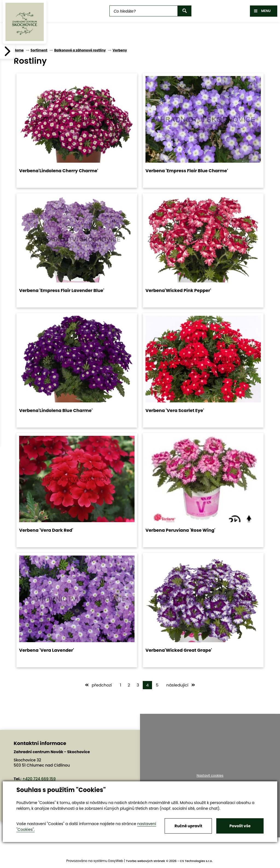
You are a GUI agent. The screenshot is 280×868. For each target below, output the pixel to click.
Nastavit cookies (210, 776)
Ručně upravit (188, 826)
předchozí (98, 685)
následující (181, 685)
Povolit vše (240, 826)
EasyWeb (116, 861)
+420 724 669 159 (39, 779)
